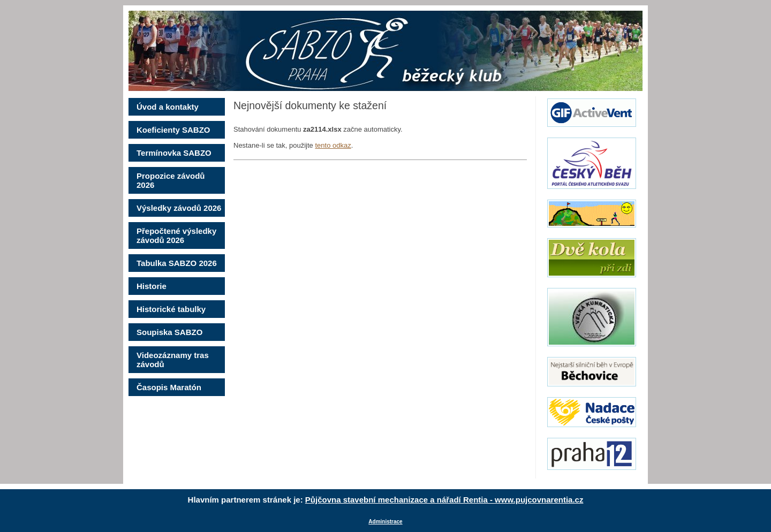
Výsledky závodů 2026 (179, 208)
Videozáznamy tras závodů (173, 360)
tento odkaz (333, 145)
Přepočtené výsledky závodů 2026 (176, 235)
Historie (152, 286)
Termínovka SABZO (174, 153)
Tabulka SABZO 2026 (177, 263)
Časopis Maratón (169, 387)
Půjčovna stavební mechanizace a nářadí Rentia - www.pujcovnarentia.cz (444, 500)
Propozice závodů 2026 (171, 180)
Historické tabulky (171, 309)
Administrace (385, 522)
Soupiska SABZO (169, 332)
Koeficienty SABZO (173, 130)
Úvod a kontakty (168, 107)
